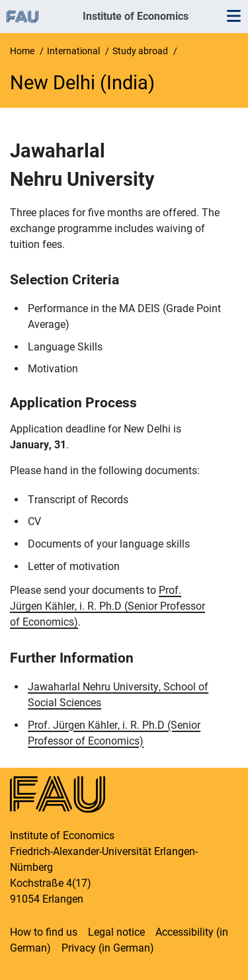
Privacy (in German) (108, 948)
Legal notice (116, 932)
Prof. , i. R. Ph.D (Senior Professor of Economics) (107, 606)
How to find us (44, 932)
